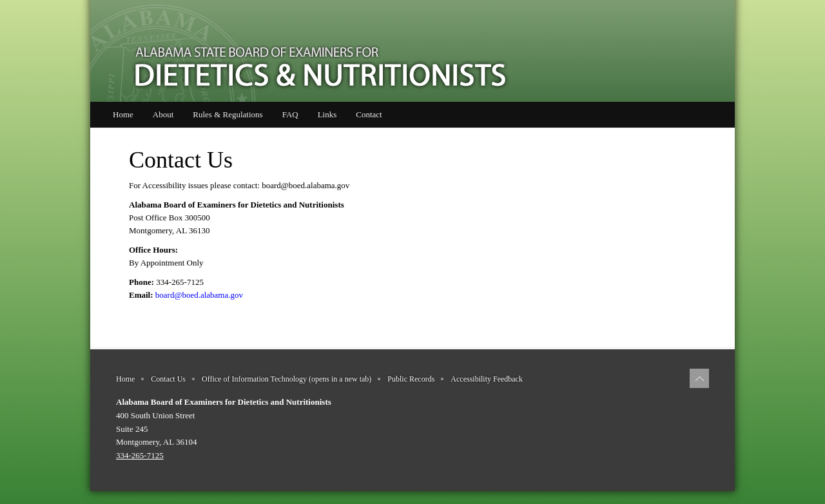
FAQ (290, 114)
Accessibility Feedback (487, 379)
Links (327, 114)
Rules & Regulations (228, 114)
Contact (369, 114)
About (163, 114)
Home (123, 114)
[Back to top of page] (699, 378)
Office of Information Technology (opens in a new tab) (286, 379)
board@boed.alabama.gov (306, 185)
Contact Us (168, 379)
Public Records (411, 379)
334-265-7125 (140, 455)
